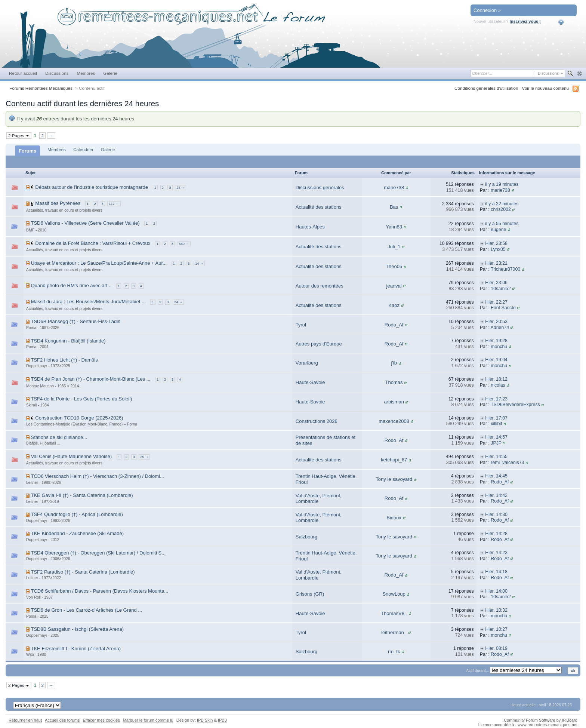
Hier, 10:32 (496, 610)
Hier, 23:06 (496, 283)
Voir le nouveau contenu (545, 88)
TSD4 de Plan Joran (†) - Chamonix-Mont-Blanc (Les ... (90, 379)
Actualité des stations (319, 207)
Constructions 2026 (317, 421)
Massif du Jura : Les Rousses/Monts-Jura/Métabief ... (88, 302)
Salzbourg (307, 537)
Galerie (110, 73)
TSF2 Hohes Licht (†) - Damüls (64, 360)
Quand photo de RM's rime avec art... (71, 285)
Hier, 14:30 (496, 514)
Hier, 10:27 (496, 629)
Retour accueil (23, 73)
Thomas (394, 382)
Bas (394, 207)
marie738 (394, 188)
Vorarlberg (307, 363)
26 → (181, 188)
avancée (579, 74)
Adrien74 (500, 328)
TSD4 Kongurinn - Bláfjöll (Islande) (68, 341)
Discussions (57, 73)
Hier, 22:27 (496, 302)
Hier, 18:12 (496, 379)
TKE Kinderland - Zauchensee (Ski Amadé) (77, 533)
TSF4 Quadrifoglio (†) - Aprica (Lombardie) (77, 514)
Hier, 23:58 (496, 243)
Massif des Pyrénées (58, 203)
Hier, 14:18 (496, 572)
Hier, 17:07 (496, 418)
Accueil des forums (62, 720)
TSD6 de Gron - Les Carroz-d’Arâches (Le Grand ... (86, 610)
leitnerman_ (394, 632)
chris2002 (501, 209)
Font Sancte (503, 308)
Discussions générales (320, 188)
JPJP (496, 443)
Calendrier (83, 149)
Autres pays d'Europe (319, 344)
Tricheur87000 (505, 269)
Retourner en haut (25, 720)
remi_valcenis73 (507, 463)
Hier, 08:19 (496, 648)
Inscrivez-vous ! (525, 21)
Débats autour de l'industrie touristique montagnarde (92, 187)
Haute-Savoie (310, 382)
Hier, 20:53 (496, 322)
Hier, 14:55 (496, 457)
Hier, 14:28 (496, 534)
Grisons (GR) (310, 594)
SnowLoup (394, 594)
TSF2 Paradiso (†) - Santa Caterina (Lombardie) (83, 572)
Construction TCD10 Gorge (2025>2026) (79, 418)
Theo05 (394, 266)
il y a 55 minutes (502, 224)
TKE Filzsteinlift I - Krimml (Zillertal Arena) (76, 649)
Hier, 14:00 (496, 591)
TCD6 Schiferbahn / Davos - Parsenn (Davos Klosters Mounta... (99, 591)
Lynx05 (498, 249)
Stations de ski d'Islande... (59, 437)
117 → (114, 204)
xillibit (496, 424)
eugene (498, 230)
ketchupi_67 (394, 460)
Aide (566, 22)
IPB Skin (205, 720)
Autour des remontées (320, 286)
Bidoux (394, 518)
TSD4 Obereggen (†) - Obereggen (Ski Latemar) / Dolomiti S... (98, 553)
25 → (144, 457)
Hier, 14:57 (496, 437)
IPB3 (222, 720)
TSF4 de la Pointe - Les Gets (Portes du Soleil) (81, 399)
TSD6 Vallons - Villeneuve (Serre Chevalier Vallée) (85, 223)
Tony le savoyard (394, 479)
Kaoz (394, 305)
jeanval (394, 286)
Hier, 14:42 (496, 495)
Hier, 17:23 (496, 399)
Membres (86, 73)
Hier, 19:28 (496, 341)
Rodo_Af (394, 325)
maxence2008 (394, 421)
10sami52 (501, 289)
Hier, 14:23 (496, 553)
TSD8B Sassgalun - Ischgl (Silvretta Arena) (77, 629)
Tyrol (301, 325)
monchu (499, 347)
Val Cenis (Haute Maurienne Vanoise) (71, 456)
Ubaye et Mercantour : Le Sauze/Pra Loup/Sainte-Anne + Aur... (99, 263)
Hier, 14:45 (496, 476)
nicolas (498, 385)
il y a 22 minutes (502, 204)
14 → (199, 264)
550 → (184, 244)
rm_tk (394, 652)
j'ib (394, 363)
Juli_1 (394, 247)
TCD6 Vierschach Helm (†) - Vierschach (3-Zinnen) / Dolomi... (97, 476)
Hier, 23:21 (496, 263)
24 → (178, 302)
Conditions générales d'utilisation (486, 88)
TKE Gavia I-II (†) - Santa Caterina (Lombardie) (82, 495)
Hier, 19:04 (496, 360)
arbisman (394, 402)
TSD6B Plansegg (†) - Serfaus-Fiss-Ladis (75, 321)
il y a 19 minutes (502, 184)
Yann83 (394, 227)
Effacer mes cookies (101, 720)
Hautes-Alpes (310, 227)
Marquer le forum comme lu (148, 720)
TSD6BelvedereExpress (515, 405)
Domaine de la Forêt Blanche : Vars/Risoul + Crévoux (93, 243)
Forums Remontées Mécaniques (41, 88)
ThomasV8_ (394, 613)
